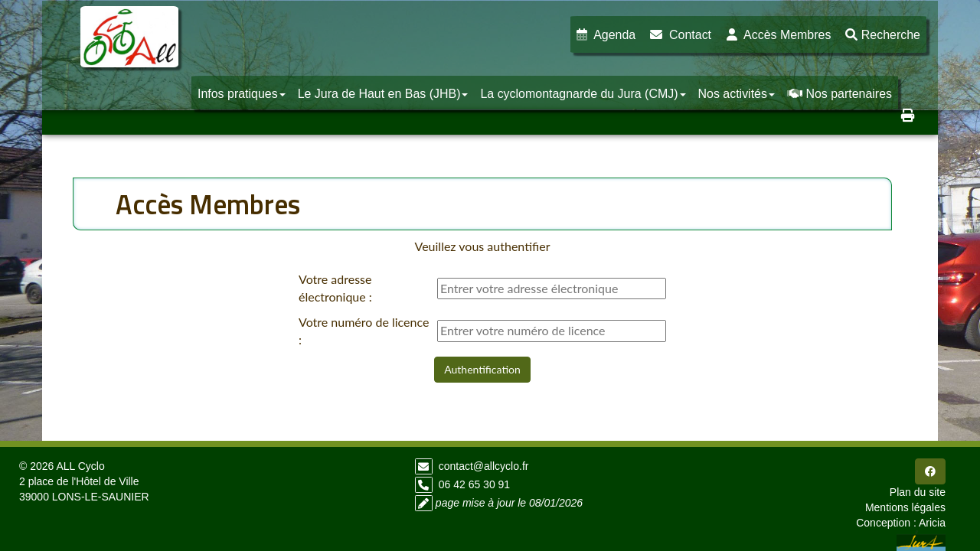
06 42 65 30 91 (474, 484)
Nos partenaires (840, 94)
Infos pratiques (242, 94)
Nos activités (737, 94)
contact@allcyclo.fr (484, 466)
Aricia (932, 523)
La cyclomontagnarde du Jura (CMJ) (583, 94)
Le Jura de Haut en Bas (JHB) (383, 94)
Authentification (482, 369)
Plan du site (918, 492)
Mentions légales (905, 507)
